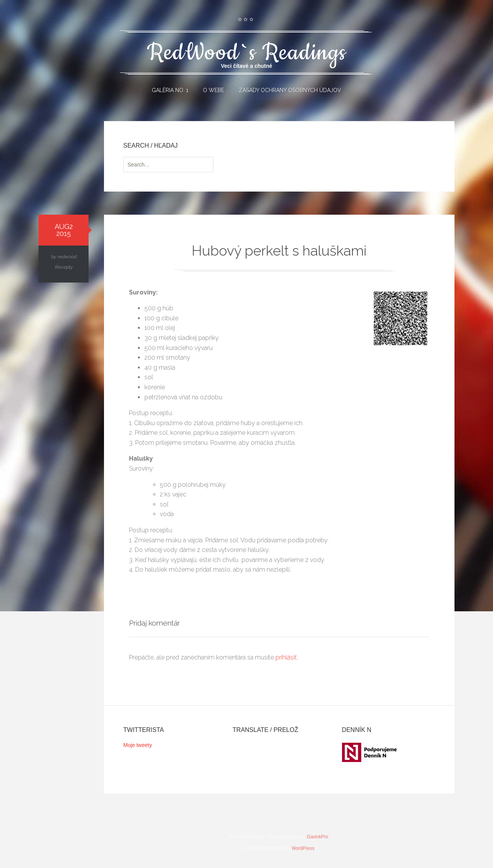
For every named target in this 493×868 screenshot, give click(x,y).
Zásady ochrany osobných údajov (290, 90)
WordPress (303, 848)
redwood (67, 257)
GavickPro (318, 837)
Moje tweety (138, 745)
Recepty (64, 267)
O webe (214, 90)
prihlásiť (286, 657)
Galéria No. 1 (170, 90)
